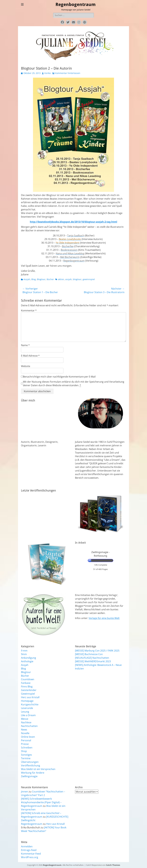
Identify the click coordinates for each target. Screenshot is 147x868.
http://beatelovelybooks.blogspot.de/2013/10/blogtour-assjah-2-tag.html (73, 222)
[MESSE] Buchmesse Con (89, 654)
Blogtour (41, 279)
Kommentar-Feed (31, 854)
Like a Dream (28, 715)
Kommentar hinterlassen (68, 73)
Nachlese (26, 722)
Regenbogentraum (76, 4)
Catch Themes (113, 865)
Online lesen (28, 737)
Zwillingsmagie (29, 776)
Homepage (27, 701)
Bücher (50, 279)
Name (25, 345)
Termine (26, 758)
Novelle (25, 733)
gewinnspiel (89, 279)
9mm (24, 654)
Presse (25, 744)
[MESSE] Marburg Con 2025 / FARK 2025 (97, 651)
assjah (68, 279)
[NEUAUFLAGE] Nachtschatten (92, 658)
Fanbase (26, 683)
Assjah (27, 279)
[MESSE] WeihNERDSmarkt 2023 (93, 661)
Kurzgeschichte (30, 704)
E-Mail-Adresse (30, 356)
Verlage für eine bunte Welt (104, 618)
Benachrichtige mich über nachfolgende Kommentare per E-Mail (58, 377)
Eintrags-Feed (29, 850)
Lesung (25, 712)
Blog (34, 279)
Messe (25, 719)
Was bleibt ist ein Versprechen (38, 769)
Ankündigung (28, 658)
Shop (24, 751)
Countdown (28, 679)
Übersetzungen (30, 762)
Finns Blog (27, 686)
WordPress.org (30, 857)
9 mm (24, 651)
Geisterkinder (29, 690)
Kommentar (29, 310)
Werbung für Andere (33, 773)
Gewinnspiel (28, 694)
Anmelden (27, 846)
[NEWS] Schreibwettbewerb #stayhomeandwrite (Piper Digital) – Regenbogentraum (41, 802)
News (24, 730)
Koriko (48, 73)
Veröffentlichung (31, 766)
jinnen (25, 792)
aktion (61, 279)
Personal (26, 740)
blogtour (77, 279)
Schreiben (27, 748)
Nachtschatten (29, 726)
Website (26, 366)
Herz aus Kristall (30, 697)
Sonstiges (26, 755)
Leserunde (27, 708)
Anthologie (27, 661)
